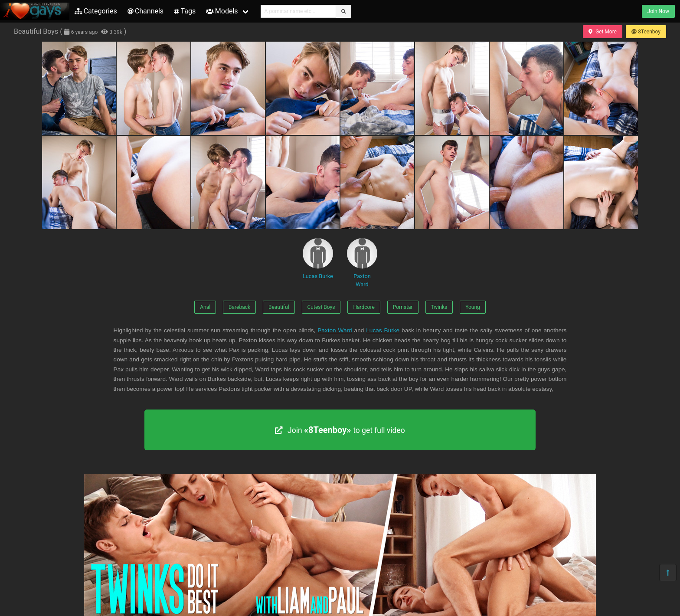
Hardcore (364, 307)
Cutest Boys (321, 307)
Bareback (239, 307)
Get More (602, 32)
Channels (145, 11)
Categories (96, 11)
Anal (205, 307)
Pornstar (403, 307)
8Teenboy (646, 32)
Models (222, 11)
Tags (185, 11)
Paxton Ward (362, 263)
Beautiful (279, 307)
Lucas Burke (318, 259)
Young (473, 307)
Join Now (658, 11)
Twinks (439, 307)
